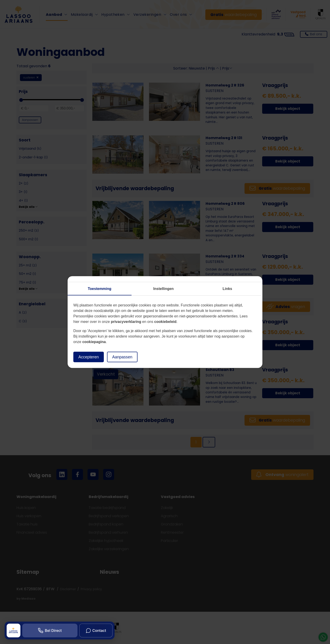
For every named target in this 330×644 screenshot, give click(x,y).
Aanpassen (122, 357)
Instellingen (164, 288)
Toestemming (100, 288)
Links (227, 288)
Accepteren (89, 357)
